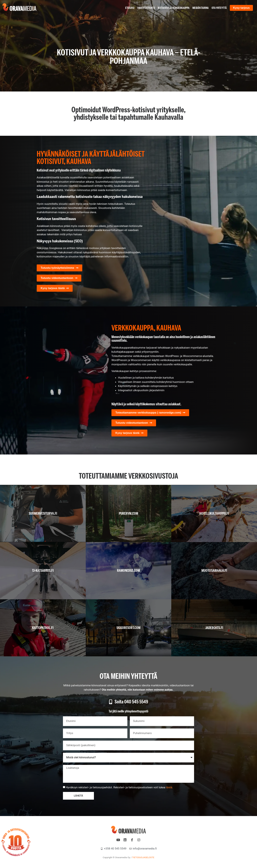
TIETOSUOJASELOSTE (143, 857)
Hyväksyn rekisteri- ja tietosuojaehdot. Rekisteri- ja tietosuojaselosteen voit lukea (119, 787)
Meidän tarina (200, 8)
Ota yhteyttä (219, 8)
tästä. (169, 787)
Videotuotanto (146, 8)
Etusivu (130, 8)
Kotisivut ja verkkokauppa (173, 8)
